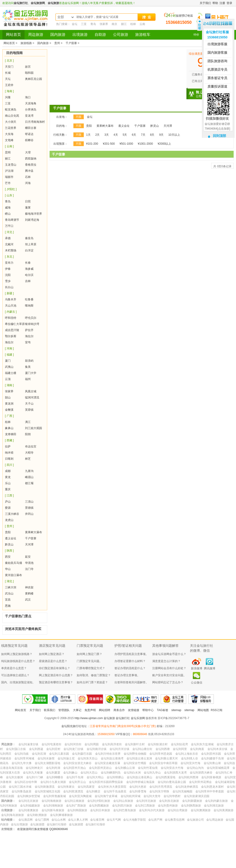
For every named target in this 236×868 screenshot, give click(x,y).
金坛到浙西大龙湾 (175, 773)
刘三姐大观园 (34, 428)
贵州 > (59, 43)
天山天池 (11, 306)
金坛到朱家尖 (66, 787)
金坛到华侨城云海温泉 (140, 782)
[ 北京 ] (9, 61)
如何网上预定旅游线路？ (17, 654)
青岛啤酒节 (12, 220)
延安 (28, 557)
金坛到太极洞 (14, 777)
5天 (125, 135)
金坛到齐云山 (77, 782)
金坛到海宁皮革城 (106, 796)
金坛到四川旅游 (122, 806)
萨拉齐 (29, 330)
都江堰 (29, 483)
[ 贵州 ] (9, 526)
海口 (28, 97)
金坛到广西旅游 (76, 806)
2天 (98, 135)
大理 (28, 152)
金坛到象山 (70, 773)
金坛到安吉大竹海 (172, 768)
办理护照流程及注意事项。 (131, 654)
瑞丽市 (9, 177)
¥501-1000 (126, 144)
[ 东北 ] (9, 257)
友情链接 (134, 710)
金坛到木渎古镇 (217, 749)
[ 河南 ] (9, 348)
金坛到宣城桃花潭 (218, 768)
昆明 (8, 152)
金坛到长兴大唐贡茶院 (112, 787)
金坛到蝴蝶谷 (55, 777)
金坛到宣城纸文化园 (47, 791)
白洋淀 (29, 250)
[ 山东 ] (9, 195)
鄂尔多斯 (11, 336)
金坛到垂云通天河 (166, 758)
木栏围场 (11, 250)
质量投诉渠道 (217, 86)
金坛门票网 (42, 820)
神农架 (29, 587)
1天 (88, 135)
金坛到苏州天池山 (75, 768)
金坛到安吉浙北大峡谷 (77, 763)
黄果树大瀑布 (34, 532)
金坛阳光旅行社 (71, 726)
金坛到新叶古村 (135, 744)
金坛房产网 (155, 820)
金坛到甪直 (197, 749)
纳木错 (9, 453)
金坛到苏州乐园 (211, 754)
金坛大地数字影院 (135, 820)
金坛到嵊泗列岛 (111, 773)
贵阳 (8, 532)
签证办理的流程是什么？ (130, 668)
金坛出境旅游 (19, 824)
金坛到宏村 (53, 749)
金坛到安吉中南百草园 (163, 763)
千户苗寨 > (72, 43)
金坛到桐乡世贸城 (29, 796)
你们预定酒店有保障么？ (55, 668)
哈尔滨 (29, 275)
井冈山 (29, 514)
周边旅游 (36, 35)
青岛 (93, 24)
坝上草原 (31, 244)
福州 (28, 379)
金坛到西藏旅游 (99, 806)
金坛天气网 (114, 820)
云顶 (8, 379)
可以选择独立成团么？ (15, 675)
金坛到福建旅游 (30, 806)
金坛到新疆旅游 (192, 801)
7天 (143, 135)
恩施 (8, 606)
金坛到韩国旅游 (77, 810)
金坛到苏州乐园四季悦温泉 (106, 782)
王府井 (9, 85)
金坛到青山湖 (212, 763)
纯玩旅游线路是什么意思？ (18, 661)
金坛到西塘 (163, 749)
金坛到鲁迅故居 (21, 791)
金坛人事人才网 (78, 820)
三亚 (84, 24)
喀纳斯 (29, 306)
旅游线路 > (28, 43)
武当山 (9, 594)
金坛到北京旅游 (28, 801)
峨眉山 (29, 477)
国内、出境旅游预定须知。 (18, 682)
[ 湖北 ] (9, 581)
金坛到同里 (180, 749)
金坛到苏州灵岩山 (100, 768)
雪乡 (8, 281)
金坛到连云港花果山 (139, 777)
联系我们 (50, 710)
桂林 (133, 24)
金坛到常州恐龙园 (161, 754)
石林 (28, 177)
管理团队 (64, 710)
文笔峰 (9, 140)
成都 (8, 471)
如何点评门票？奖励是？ (92, 682)
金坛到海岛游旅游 (13, 815)
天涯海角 (31, 103)
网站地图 (203, 710)
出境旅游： (8, 810)
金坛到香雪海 (138, 791)
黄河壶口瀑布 (13, 575)
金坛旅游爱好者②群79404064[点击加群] (217, 126)
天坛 (8, 79)
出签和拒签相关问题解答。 (131, 682)
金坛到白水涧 (132, 773)
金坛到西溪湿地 (165, 777)
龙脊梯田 (11, 434)
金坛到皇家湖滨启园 (197, 796)
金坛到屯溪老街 (51, 744)
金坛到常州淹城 (24, 758)
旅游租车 (143, 35)
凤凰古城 (31, 391)
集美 (28, 367)
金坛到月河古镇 (119, 749)
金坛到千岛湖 (75, 777)
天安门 (9, 67)
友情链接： (8, 829)
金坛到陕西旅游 (191, 806)
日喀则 (9, 459)
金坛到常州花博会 (200, 782)
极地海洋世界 (34, 214)
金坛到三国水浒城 (20, 787)
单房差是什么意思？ (14, 668)
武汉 (28, 600)
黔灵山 (9, 545)
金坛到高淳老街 (112, 744)
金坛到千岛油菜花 (115, 791)
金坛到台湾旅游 (177, 810)
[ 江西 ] (9, 495)
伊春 (8, 269)
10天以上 (174, 135)
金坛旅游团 (37, 824)
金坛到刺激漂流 (45, 787)
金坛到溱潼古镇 (28, 744)
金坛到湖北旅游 (214, 806)
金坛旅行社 (21, 3)
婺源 (8, 508)
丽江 (124, 24)
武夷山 (9, 367)
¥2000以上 (164, 144)
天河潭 (29, 545)
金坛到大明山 (95, 777)
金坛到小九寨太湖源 (53, 782)
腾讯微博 (210, 668)
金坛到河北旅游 (146, 801)
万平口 (9, 226)
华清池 (29, 563)
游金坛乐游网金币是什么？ (169, 654)
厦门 (8, 361)
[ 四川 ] (9, 465)
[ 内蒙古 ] (11, 312)
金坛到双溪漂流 (73, 791)
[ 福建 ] (9, 355)
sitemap (176, 710)
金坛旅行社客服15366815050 (217, 35)
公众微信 (197, 683)
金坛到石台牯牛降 (26, 782)
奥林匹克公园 (34, 79)
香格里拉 (31, 165)
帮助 (215, 3)
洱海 (28, 183)
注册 (222, 3)
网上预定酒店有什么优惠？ (56, 675)
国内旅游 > (45, 43)
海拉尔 (29, 336)
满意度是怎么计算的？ (166, 661)
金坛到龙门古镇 (73, 749)
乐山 (8, 483)
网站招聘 (105, 710)
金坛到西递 (36, 749)
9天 (162, 135)
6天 (134, 135)
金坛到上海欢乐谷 (187, 754)
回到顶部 (219, 136)
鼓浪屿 (29, 361)
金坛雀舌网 (97, 820)
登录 (229, 3)
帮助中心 (148, 710)
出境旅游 (80, 35)
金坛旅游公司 (195, 820)
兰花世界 (11, 128)
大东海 (9, 134)
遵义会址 (11, 538)
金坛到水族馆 (46, 758)
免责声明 (90, 710)
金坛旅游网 (38, 3)
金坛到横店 (93, 791)
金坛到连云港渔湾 (112, 758)
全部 (61, 17)
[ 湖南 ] (9, 385)
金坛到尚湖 (53, 768)
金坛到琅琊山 (115, 777)
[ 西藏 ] (9, 440)
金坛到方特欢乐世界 (108, 754)
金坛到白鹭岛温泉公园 (172, 782)
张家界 (104, 24)
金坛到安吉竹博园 (135, 763)
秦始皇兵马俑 (13, 563)
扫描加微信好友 (217, 119)
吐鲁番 (29, 299)
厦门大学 (31, 373)
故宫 (28, 67)
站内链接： (8, 820)
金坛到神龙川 (34, 768)
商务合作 (119, 710)
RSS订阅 (217, 710)
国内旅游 (58, 35)
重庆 (8, 489)
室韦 (28, 342)
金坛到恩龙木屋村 (212, 787)
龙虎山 (9, 520)
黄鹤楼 (29, 594)
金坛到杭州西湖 (188, 777)
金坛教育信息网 (175, 820)
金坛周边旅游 (215, 820)
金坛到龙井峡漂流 (187, 787)
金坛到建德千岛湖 (212, 758)
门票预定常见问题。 (89, 661)
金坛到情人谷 (190, 758)
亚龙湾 (29, 116)
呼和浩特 (11, 318)
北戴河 (9, 244)
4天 (116, 135)
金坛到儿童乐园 (59, 754)
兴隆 (8, 97)
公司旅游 (121, 35)
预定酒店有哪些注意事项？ (56, 682)
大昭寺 (29, 453)
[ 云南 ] (9, 146)
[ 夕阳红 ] (11, 189)
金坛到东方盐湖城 (202, 744)
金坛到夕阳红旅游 (99, 801)
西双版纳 (31, 159)
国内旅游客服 (217, 53)
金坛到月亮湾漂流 (161, 787)
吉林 (28, 281)
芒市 (8, 183)
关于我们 (205, 3)
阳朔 (28, 434)
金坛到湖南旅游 (53, 806)
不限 (79, 117)
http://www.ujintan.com (89, 718)
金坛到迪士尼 (66, 758)
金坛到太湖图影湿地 (47, 763)
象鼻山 (9, 428)
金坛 (75, 24)
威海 (8, 208)
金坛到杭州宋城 (131, 796)
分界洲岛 (31, 110)
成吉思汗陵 (12, 330)
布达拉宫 (31, 446)
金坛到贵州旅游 (168, 806)
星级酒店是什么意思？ (53, 661)
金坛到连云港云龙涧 (139, 758)
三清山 (29, 502)
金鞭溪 (9, 410)
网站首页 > (11, 43)
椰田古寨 (31, 128)
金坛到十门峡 (35, 777)
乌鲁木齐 (11, 299)
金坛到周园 (92, 744)
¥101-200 (92, 144)
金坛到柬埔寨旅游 (61, 815)
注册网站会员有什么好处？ (169, 668)
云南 (142, 24)
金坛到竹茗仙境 (148, 768)
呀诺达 (29, 134)
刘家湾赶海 (32, 220)
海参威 (29, 269)
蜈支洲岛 (11, 110)
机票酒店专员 (217, 70)
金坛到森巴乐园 (82, 754)
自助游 (100, 35)
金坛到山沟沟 (195, 768)
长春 (28, 263)
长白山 (9, 287)
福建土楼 (11, 373)
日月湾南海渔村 (35, 122)
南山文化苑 (12, 116)
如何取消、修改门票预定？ (94, 675)
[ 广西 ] (9, 416)
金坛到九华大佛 (21, 763)
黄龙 (8, 477)
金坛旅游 (53, 3)
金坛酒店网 (25, 820)
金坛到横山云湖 (125, 768)
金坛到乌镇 (21, 754)
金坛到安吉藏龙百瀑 (107, 763)
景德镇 (29, 508)
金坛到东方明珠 (159, 791)
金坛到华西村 (172, 796)
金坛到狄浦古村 (158, 744)
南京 (114, 24)
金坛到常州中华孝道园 (210, 791)
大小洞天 (11, 122)
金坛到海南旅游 (51, 801)
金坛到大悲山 (89, 773)
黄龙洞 (9, 404)
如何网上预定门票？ (89, 654)
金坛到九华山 (152, 773)
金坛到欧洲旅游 (37, 815)
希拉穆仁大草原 (15, 324)
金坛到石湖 (39, 754)
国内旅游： (8, 801)
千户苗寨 (31, 538)
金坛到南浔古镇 (97, 749)
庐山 (8, 502)
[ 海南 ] (9, 91)
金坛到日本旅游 (100, 810)
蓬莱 (28, 208)
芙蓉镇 (29, 410)
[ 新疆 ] (9, 293)
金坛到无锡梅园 (182, 791)
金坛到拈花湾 (179, 744)
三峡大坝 (11, 587)
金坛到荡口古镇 (16, 749)
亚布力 (9, 263)
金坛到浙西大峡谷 (201, 773)
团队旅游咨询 (217, 61)
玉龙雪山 (11, 165)
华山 (8, 569)
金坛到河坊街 (73, 744)
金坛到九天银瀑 (33, 773)
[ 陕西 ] (9, 551)
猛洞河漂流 (32, 397)
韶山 (8, 397)
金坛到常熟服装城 (55, 796)
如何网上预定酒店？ (52, 654)
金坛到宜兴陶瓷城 (80, 796)
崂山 (8, 214)
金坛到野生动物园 (135, 754)
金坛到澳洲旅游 (201, 810)
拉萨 (8, 446)
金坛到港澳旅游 (28, 810)
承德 (8, 238)
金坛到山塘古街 (142, 749)
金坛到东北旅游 (169, 801)
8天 (152, 135)
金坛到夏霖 (53, 773)
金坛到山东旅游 (123, 801)
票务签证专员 (217, 78)
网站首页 (13, 35)
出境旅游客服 (217, 44)
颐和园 (29, 73)
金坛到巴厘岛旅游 (125, 810)
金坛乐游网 (138, 718)
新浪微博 (197, 668)
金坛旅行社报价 (57, 824)
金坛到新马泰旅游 (53, 810)
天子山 (29, 404)
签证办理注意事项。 (127, 675)
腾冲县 (29, 171)
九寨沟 (29, 471)
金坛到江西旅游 (145, 806)
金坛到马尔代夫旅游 (152, 810)
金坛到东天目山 (88, 758)
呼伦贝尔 (31, 318)
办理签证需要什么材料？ (130, 661)
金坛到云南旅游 (74, 801)
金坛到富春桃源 (211, 777)
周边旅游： (8, 744)
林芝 (28, 459)
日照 (28, 201)
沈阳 (8, 275)
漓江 (28, 422)
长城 (8, 73)
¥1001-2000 (145, 144)
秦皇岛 (29, 238)
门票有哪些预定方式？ (91, 668)
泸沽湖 (9, 171)
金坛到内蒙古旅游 (216, 801)
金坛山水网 (59, 820)
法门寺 (29, 569)
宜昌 (8, 600)
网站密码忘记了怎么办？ (168, 682)
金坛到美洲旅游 (223, 810)
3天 (107, 135)
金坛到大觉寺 (152, 796)
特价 (196, 35)
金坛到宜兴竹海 (190, 763)
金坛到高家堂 (86, 787)
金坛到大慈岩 (138, 787)
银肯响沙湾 (32, 324)
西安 (8, 557)
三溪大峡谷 (12, 514)
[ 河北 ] (9, 232)
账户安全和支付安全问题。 (169, 675)
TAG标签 (163, 710)
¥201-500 (109, 144)
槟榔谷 (29, 140)
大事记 (77, 710)
